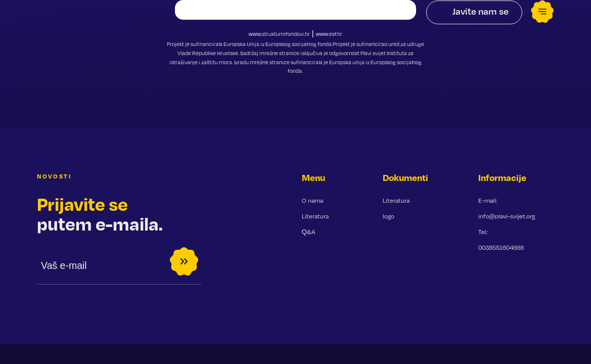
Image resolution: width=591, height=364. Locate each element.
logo (389, 216)
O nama (312, 200)
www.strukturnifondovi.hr (280, 34)
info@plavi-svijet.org (507, 216)
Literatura (315, 216)
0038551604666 (501, 247)
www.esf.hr (329, 34)
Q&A (308, 232)
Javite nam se (481, 11)
